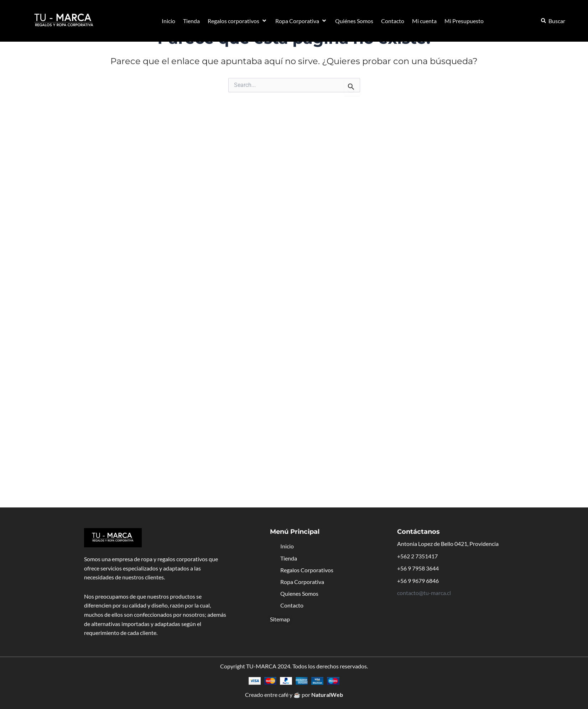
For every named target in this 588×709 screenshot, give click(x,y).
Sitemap (280, 619)
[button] (238, 21)
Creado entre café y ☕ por (294, 695)
